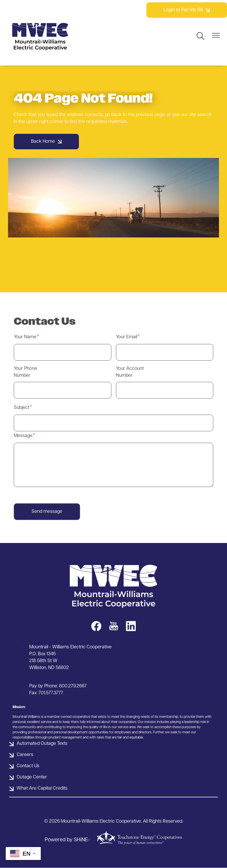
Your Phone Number (25, 372)
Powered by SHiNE (68, 840)
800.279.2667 (73, 686)
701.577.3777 (51, 693)
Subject (22, 408)
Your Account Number (130, 372)
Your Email (127, 337)
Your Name (25, 337)
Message (23, 436)
